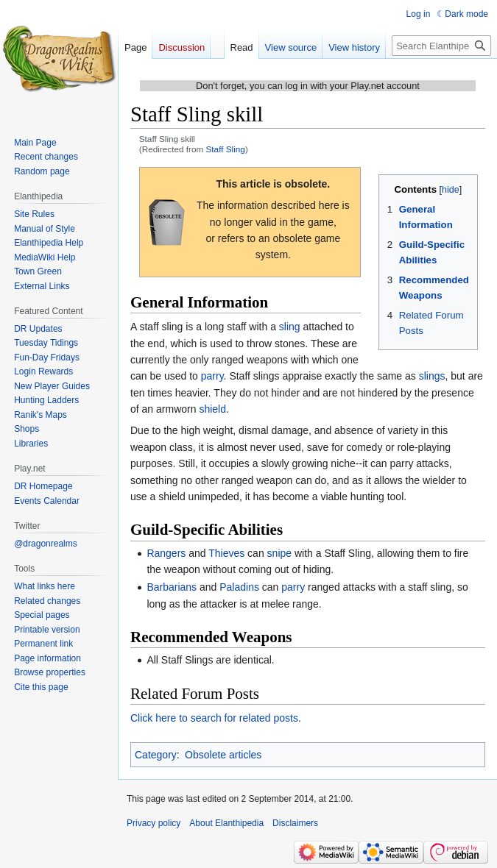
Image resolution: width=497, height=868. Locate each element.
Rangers (166, 553)
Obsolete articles (223, 755)
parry (212, 376)
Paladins (239, 587)
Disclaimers (295, 823)
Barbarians (172, 587)
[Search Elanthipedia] (441, 46)
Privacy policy (154, 823)
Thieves (226, 553)
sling (290, 327)
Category (156, 755)
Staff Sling (226, 149)
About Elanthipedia (226, 823)
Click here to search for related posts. (216, 718)
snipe (279, 553)
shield (212, 409)
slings (432, 376)
